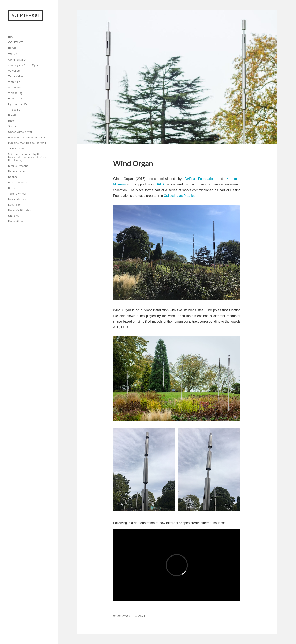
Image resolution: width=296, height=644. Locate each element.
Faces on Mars (18, 183)
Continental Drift (19, 60)
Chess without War (20, 132)
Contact (16, 42)
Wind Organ (16, 99)
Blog (12, 48)
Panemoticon (17, 171)
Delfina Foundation (200, 179)
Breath (12, 115)
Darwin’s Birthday (20, 210)
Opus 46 (14, 216)
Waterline (14, 82)
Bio (11, 37)
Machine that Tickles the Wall (27, 143)
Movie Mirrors (17, 199)
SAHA (160, 184)
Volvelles (14, 71)
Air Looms (15, 87)
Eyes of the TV (18, 104)
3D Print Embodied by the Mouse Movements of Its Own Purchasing (27, 157)
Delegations (16, 222)
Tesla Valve (16, 76)
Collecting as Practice (180, 196)
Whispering (15, 93)
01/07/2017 (122, 616)
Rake (12, 121)
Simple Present (18, 166)
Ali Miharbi (25, 15)
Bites (12, 188)
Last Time (14, 205)
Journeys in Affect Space (24, 65)
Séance (13, 177)
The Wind (14, 110)
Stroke (12, 126)
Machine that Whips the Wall (27, 138)
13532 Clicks (17, 149)
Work (13, 54)
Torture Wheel (17, 194)
